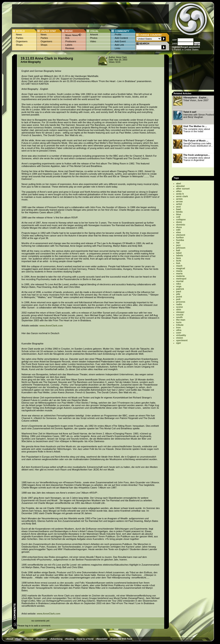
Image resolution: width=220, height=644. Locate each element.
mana (179, 271)
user (179, 333)
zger (179, 343)
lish (178, 263)
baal (179, 209)
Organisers (22, 41)
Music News (73, 35)
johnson (181, 248)
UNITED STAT (48, 31)
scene (180, 307)
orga (179, 286)
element (181, 235)
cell (178, 217)
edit (178, 230)
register (176, 47)
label (179, 253)
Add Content (121, 38)
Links (118, 48)
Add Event (120, 41)
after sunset (183, 189)
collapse (181, 219)
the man (181, 320)
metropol (181, 279)
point (179, 297)
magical (181, 268)
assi (178, 207)
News (19, 35)
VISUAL (94, 31)
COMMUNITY (122, 31)
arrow (179, 201)
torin (179, 322)
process (181, 302)
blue (179, 214)
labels (180, 255)
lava (178, 258)
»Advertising (56, 639)
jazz (178, 245)
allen (179, 191)
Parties (20, 38)
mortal (180, 281)
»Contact (28, 639)
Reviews (70, 48)
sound (180, 315)
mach (179, 266)
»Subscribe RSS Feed (121, 639)
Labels (69, 45)
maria (179, 273)
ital (178, 243)
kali (178, 250)
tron (178, 327)
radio (179, 304)
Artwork (94, 35)
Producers (71, 41)
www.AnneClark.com (51, 326)
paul (179, 291)
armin (179, 199)
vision (180, 338)
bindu (179, 212)
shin (179, 309)
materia (180, 276)
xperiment (182, 340)
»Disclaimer (41, 639)
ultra (179, 330)
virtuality (181, 335)
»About (9, 639)
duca (179, 227)
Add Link (119, 45)
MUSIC (69, 31)
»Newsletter (102, 639)
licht (179, 261)
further (180, 237)
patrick (180, 289)
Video (93, 41)
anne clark (182, 196)
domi (179, 222)
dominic (181, 225)
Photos (94, 38)
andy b (180, 194)
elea (178, 232)
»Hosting (69, 639)
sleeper (180, 312)
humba (180, 240)
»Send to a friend (85, 639)
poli (178, 299)
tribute (180, 325)
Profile (118, 35)
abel (179, 183)
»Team (18, 639)
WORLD (20, 31)
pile (178, 294)
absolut (180, 186)
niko (179, 284)
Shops (19, 45)
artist (179, 204)
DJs (67, 38)
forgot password (190, 47)
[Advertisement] (90, 14)
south (179, 317)
